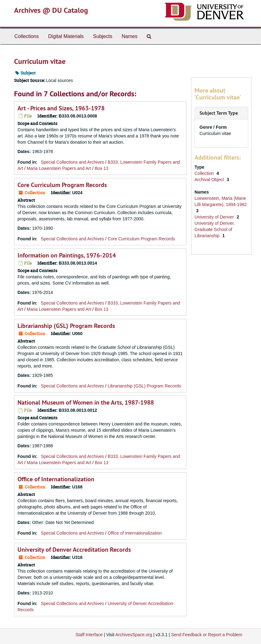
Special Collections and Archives (72, 162)
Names (129, 36)
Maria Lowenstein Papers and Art (59, 168)
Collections (27, 36)
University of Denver (215, 217)
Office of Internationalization (56, 479)
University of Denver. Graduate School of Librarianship (215, 229)
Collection (205, 173)
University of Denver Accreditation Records (74, 550)
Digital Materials (66, 36)
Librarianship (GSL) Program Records (66, 326)
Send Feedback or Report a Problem (207, 635)
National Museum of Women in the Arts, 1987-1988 (86, 402)
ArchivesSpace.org (134, 635)
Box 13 (101, 168)
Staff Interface (89, 635)
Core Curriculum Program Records (62, 185)
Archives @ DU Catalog (51, 10)
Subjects (103, 36)
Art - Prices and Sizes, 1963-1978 (61, 108)
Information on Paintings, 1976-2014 (67, 255)
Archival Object (210, 180)
